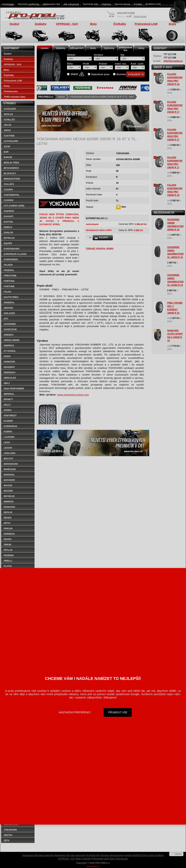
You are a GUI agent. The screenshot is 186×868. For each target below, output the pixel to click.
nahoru (178, 854)
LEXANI (8, 448)
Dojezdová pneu (100, 74)
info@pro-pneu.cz (173, 61)
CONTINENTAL (12, 195)
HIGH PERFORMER (14, 389)
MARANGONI (11, 464)
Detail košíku (140, 17)
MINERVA (9, 502)
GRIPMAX (9, 346)
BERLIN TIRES (11, 163)
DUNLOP (8, 233)
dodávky (61, 48)
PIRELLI (8, 561)
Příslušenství (11, 91)
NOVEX (8, 539)
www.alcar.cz (93, 866)
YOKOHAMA (10, 830)
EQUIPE (8, 243)
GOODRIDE (10, 324)
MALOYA (8, 459)
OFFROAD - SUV (13, 65)
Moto (6, 70)
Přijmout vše (118, 712)
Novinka (121, 74)
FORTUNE (9, 286)
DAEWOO (9, 211)
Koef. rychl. (137, 64)
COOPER (9, 200)
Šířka (70, 64)
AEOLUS (8, 114)
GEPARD (8, 308)
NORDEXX (9, 534)
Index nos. (121, 64)
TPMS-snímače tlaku (15, 97)
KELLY (7, 405)
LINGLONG (10, 453)
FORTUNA (9, 281)
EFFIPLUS (9, 238)
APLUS (8, 125)
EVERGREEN (11, 260)
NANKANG (9, 507)
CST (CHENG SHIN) (14, 206)
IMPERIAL (9, 394)
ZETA (6, 841)
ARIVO (7, 130)
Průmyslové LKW (13, 81)
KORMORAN (10, 426)
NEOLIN (8, 512)
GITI (6, 319)
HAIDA (7, 356)
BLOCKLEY (10, 173)
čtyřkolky (109, 48)
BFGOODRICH (11, 168)
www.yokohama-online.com (73, 395)
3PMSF (77, 74)
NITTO (7, 523)
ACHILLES (9, 120)
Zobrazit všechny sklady (100, 248)
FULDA (8, 292)
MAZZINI (8, 491)
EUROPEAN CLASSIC (15, 254)
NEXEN (8, 518)
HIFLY (7, 383)
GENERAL (9, 303)
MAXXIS (8, 485)
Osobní (61, 97)
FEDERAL (9, 270)
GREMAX (9, 335)
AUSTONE (9, 136)
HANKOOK (9, 362)
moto (93, 48)
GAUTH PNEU (11, 297)
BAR (6, 152)
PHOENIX (9, 555)
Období (71, 55)
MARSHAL (9, 475)
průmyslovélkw (126, 49)
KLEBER (8, 421)
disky (142, 48)
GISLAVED (9, 313)
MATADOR (9, 480)
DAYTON (8, 222)
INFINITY (8, 399)
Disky (7, 86)
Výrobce (98, 55)
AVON (7, 147)
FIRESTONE (10, 276)
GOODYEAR (10, 329)
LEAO (7, 442)
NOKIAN (8, 529)
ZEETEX (8, 835)
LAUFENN (9, 437)
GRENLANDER (12, 340)
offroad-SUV (77, 48)
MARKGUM (10, 469)
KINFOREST (10, 416)
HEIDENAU (10, 373)
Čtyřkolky (9, 75)
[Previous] (39, 88)
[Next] (147, 88)
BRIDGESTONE (12, 179)
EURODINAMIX (12, 249)
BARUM (8, 157)
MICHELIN (9, 496)
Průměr (103, 64)
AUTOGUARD (11, 141)
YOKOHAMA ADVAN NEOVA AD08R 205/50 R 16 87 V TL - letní (102, 97)
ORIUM (7, 545)
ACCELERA (10, 109)
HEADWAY (9, 367)
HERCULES (10, 378)
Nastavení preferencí (75, 712)
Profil (86, 64)
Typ (122, 55)
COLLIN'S (9, 184)
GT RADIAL (10, 351)
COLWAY (8, 190)
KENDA (8, 410)
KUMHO (8, 432)
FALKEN (8, 265)
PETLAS (8, 550)
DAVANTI (9, 216)
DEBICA (8, 227)
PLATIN (8, 566)
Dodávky (8, 59)
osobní (45, 48)
